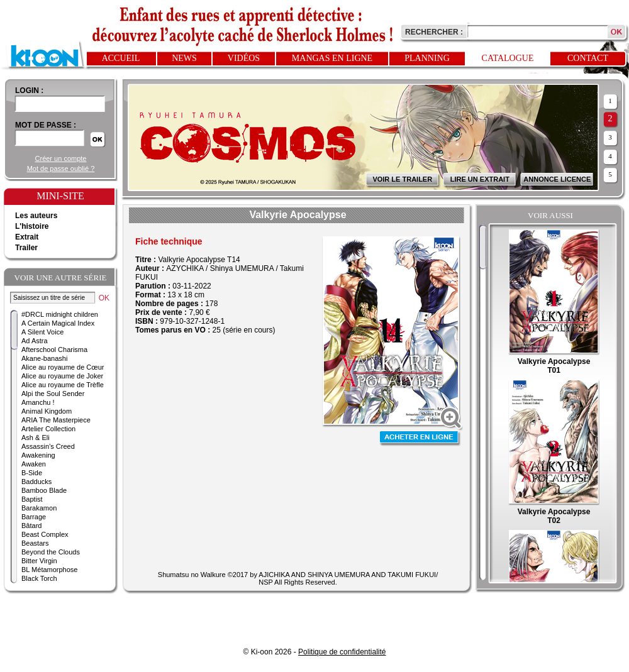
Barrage (34, 517)
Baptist (32, 499)
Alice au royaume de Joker (62, 376)
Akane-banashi (44, 358)
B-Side (32, 473)
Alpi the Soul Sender (53, 394)
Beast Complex (45, 534)
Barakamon (39, 508)
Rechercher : (434, 32)
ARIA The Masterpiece (56, 420)
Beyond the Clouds (51, 552)
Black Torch (39, 578)
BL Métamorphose (49, 570)
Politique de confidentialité (342, 652)
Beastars (35, 543)
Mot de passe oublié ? (61, 168)
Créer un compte (61, 158)
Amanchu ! (38, 402)
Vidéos (244, 58)
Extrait (27, 237)
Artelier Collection (48, 429)
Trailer (26, 248)
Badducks (36, 482)
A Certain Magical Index (58, 323)
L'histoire (32, 226)
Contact (588, 58)
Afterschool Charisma (54, 350)
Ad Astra (35, 341)
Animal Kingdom (47, 411)
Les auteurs (36, 216)
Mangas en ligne (332, 58)
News (184, 58)
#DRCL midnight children (60, 314)
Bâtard (31, 526)
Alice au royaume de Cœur (63, 367)
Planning (427, 58)
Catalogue (508, 58)
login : (29, 91)
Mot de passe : (46, 125)
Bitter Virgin (39, 561)
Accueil (121, 58)
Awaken (34, 464)
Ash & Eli (36, 438)
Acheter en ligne (420, 438)
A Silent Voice (42, 332)
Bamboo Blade (44, 490)
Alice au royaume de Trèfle (63, 385)
